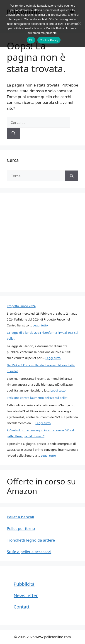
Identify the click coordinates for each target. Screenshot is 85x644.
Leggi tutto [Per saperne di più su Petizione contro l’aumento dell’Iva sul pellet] (43, 423)
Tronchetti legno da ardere (31, 540)
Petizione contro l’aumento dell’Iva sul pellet (37, 398)
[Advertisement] (42, 242)
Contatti (22, 607)
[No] (79, 23)
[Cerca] (13, 133)
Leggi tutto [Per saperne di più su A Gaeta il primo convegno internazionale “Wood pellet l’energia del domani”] (48, 456)
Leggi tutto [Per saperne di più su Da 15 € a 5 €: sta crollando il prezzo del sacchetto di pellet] (58, 390)
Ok (31, 40)
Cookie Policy (49, 40)
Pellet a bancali (20, 517)
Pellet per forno (21, 528)
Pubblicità (24, 584)
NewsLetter (26, 595)
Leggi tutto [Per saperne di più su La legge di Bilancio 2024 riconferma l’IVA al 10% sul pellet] (53, 358)
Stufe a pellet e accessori (29, 552)
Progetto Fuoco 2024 (21, 306)
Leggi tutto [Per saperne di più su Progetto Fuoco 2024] (40, 325)
